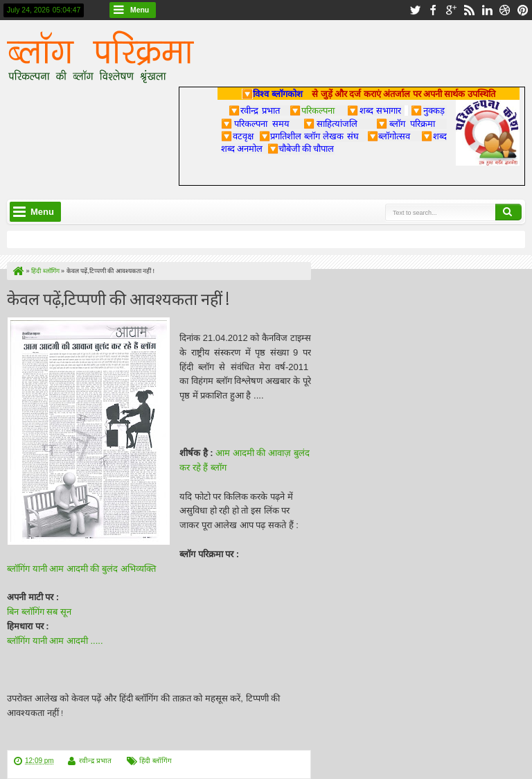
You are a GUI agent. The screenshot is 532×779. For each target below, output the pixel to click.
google (451, 10)
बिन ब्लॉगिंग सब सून (40, 612)
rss (469, 10)
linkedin (487, 10)
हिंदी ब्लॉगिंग (156, 761)
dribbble (505, 10)
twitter (415, 10)
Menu (140, 10)
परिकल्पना (312, 110)
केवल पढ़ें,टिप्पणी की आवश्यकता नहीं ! (118, 298)
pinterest (523, 10)
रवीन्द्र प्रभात (95, 761)
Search (508, 212)
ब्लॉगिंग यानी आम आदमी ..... (55, 641)
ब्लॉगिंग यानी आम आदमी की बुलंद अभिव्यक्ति (82, 569)
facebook (433, 10)
